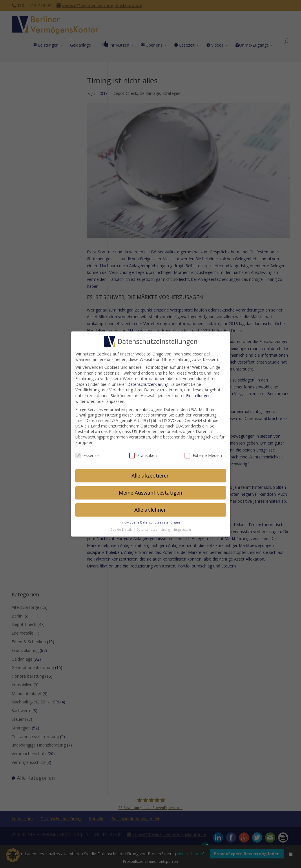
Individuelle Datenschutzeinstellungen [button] (151, 519)
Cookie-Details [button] (122, 526)
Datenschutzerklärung (148, 381)
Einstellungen (198, 392)
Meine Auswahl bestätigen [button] (150, 489)
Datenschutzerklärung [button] (154, 526)
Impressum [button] (183, 526)
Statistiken (143, 452)
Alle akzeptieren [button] (151, 472)
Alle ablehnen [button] (151, 506)
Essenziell (88, 452)
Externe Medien (203, 452)
